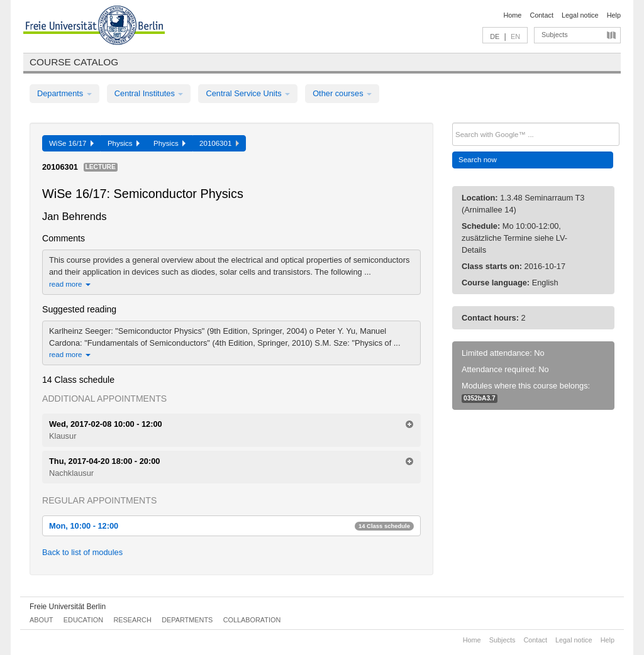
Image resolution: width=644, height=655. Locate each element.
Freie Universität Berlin (68, 607)
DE (495, 36)
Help (614, 15)
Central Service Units (248, 93)
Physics (124, 143)
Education (83, 620)
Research (132, 620)
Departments (64, 93)
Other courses (342, 93)
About (41, 620)
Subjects (555, 35)
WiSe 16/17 (71, 143)
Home (512, 15)
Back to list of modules (82, 552)
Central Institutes (149, 93)
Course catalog (74, 62)
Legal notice (580, 15)
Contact (541, 15)
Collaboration (252, 620)
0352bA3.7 (480, 398)
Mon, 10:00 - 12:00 (231, 526)
